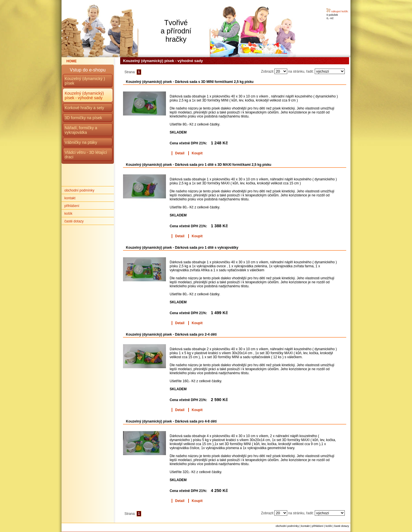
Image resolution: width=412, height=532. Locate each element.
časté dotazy (74, 221)
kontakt (70, 198)
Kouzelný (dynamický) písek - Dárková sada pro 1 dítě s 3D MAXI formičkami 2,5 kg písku (199, 165)
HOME (72, 61)
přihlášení (72, 206)
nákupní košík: (340, 11)
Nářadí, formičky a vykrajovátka (81, 130)
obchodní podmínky (79, 190)
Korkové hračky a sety (84, 108)
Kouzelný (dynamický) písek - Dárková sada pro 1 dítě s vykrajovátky (182, 248)
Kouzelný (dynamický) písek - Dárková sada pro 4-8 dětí (171, 421)
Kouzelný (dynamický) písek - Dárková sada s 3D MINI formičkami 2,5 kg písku (190, 82)
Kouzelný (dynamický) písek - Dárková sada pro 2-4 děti (171, 334)
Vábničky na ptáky (81, 142)
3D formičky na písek (83, 118)
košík (68, 214)
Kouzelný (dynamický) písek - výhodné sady (84, 95)
